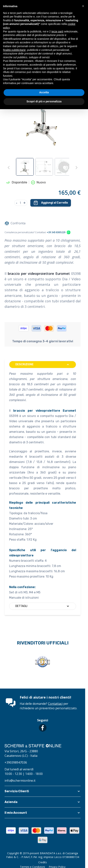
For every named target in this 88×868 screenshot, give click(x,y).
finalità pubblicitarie (14, 50)
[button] (43, 791)
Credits (43, 862)
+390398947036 (16, 762)
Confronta (15, 223)
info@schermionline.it (20, 781)
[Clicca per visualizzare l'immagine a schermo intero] (43, 116)
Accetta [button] (44, 92)
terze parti (57, 31)
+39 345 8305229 (56, 232)
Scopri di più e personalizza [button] (44, 101)
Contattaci (55, 704)
